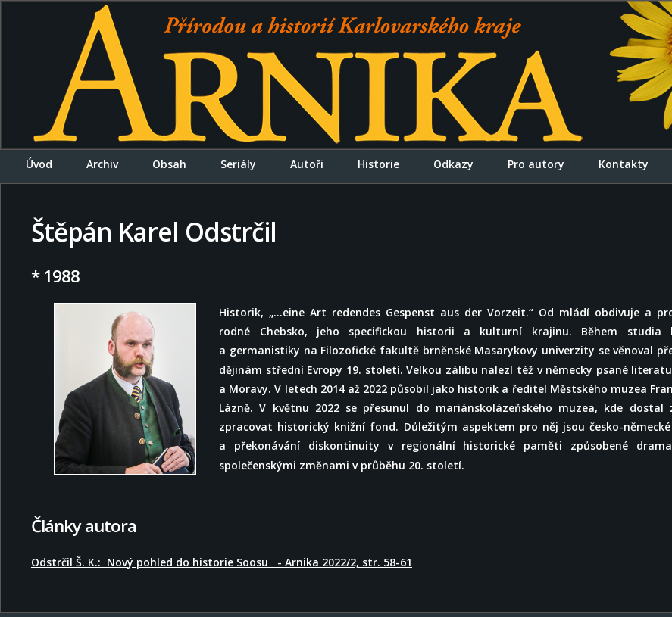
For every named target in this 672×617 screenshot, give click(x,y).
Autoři (307, 164)
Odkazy (453, 164)
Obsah (169, 164)
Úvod (39, 164)
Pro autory (536, 164)
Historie (378, 164)
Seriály (238, 164)
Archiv (102, 164)
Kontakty (624, 164)
